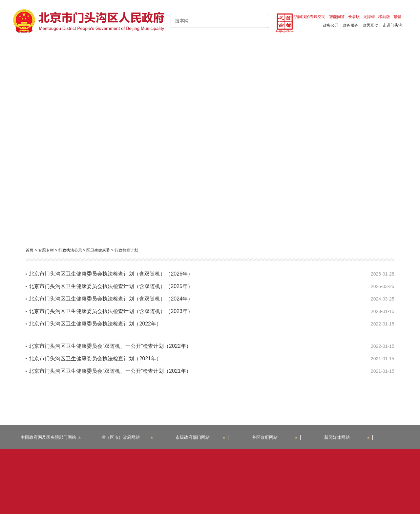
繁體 (397, 17)
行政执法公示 (70, 250)
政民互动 (370, 25)
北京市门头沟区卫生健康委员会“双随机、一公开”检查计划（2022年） (110, 346)
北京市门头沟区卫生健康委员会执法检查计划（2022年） (95, 324)
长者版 (354, 17)
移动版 (384, 17)
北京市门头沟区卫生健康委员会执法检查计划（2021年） (95, 358)
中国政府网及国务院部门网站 (51, 437)
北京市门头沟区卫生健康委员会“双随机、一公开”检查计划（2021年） (110, 371)
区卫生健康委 (98, 250)
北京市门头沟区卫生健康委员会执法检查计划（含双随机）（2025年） (111, 286)
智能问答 (337, 17)
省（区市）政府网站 (127, 437)
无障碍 (369, 17)
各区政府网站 (275, 437)
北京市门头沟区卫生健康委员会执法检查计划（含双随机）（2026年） (111, 274)
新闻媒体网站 (347, 437)
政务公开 (331, 25)
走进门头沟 (392, 25)
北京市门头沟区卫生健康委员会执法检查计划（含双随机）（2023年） (111, 311)
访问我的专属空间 (310, 17)
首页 (30, 250)
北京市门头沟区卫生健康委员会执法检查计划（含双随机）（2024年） (111, 299)
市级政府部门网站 (200, 437)
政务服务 (350, 25)
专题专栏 (46, 250)
